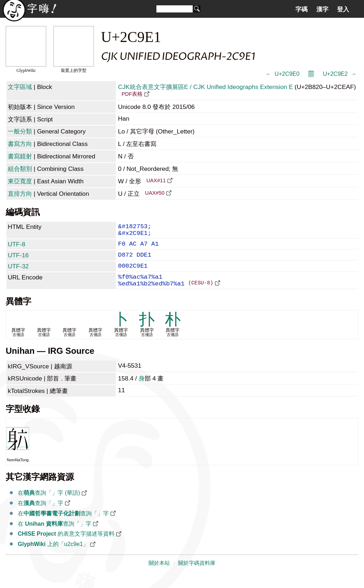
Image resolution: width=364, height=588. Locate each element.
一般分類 (20, 131)
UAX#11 (156, 180)
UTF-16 (18, 260)
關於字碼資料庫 (197, 574)
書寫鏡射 (20, 156)
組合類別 (20, 169)
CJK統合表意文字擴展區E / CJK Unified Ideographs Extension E (205, 87)
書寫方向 (20, 144)
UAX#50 (155, 193)
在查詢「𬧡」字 (41, 514)
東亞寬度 (20, 181)
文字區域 (20, 87)
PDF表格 (132, 94)
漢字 (322, 9)
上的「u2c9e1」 (53, 555)
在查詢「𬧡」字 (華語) (49, 504)
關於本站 (159, 574)
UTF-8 (17, 248)
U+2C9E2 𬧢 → (340, 74)
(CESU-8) (201, 294)
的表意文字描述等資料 (66, 545)
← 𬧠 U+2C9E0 (283, 74)
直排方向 (20, 194)
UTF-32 (18, 273)
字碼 (301, 9)
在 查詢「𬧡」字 (55, 535)
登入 (343, 9)
